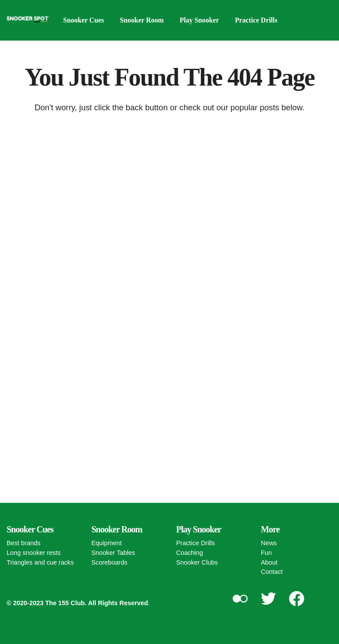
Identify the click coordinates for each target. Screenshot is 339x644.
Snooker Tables (113, 553)
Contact (272, 572)
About (269, 562)
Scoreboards (109, 562)
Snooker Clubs (197, 562)
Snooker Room (143, 20)
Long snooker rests (34, 553)
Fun (266, 553)
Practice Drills (259, 20)
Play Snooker (202, 20)
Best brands (24, 543)
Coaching (190, 553)
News (269, 543)
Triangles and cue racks (40, 562)
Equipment (107, 543)
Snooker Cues (84, 20)
